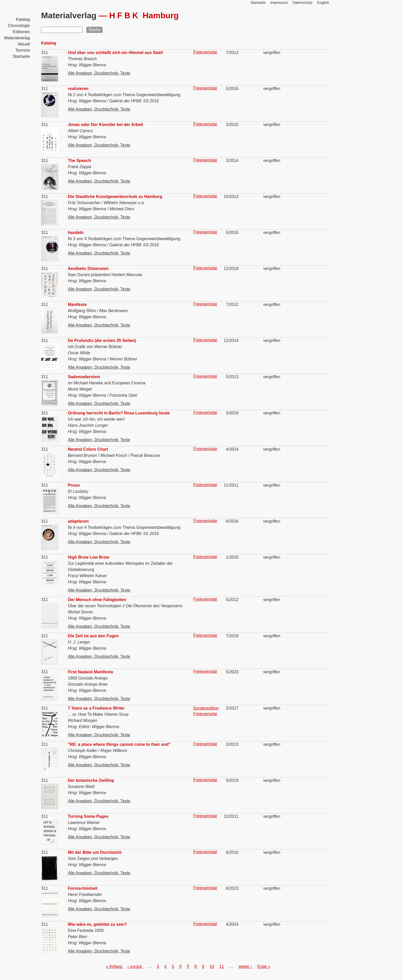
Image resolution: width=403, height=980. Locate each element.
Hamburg (144, 15)
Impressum (279, 3)
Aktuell (24, 44)
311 (45, 53)
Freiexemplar (205, 52)
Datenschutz (303, 3)
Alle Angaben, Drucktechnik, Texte (99, 73)
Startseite (21, 56)
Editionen (21, 32)
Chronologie (19, 26)
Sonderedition (206, 708)
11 (222, 967)
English (323, 3)
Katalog (23, 19)
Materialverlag (17, 38)
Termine (23, 50)
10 (212, 967)
